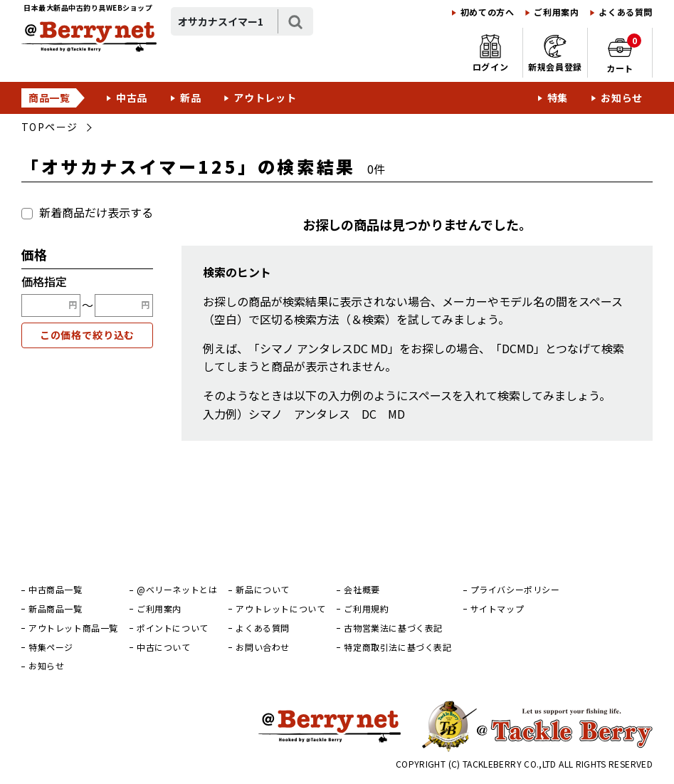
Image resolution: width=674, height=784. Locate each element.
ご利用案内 (556, 12)
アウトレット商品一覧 (73, 628)
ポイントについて (173, 628)
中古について (164, 647)
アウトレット (265, 98)
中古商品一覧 (56, 590)
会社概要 (362, 590)
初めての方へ (488, 12)
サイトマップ (497, 609)
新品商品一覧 (56, 609)
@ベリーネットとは (177, 590)
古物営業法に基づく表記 (393, 628)
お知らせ (622, 98)
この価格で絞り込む (88, 335)
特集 (558, 98)
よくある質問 (626, 12)
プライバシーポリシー (515, 590)
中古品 (132, 98)
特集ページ (51, 647)
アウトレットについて (280, 609)
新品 (190, 98)
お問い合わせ (263, 647)
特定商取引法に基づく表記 (397, 647)
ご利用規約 (366, 609)
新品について (263, 590)
